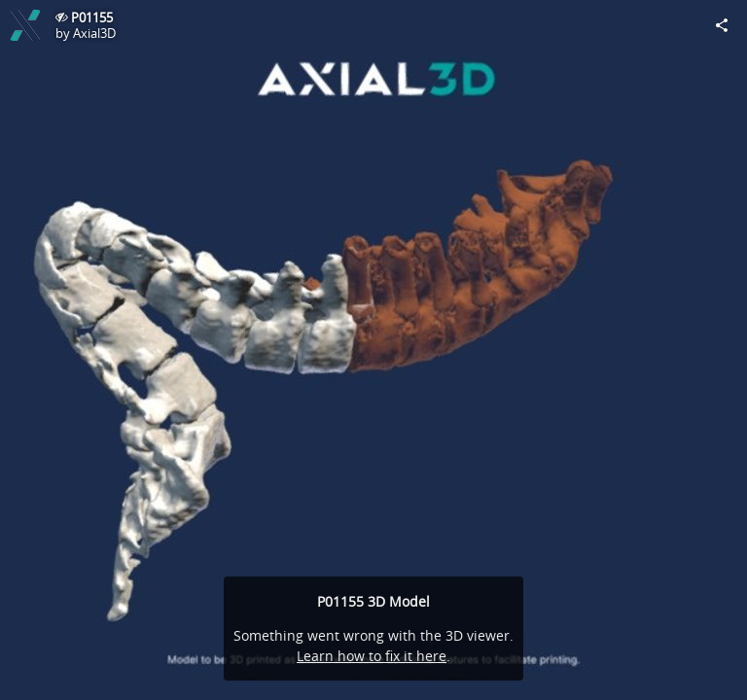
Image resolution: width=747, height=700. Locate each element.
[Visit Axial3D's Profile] (25, 25)
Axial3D (94, 33)
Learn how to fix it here (372, 656)
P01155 (92, 17)
